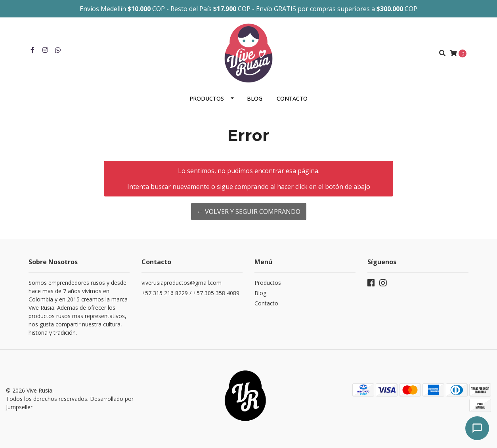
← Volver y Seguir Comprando (249, 212)
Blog (255, 98)
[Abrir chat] (477, 428)
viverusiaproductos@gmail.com (182, 283)
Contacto (292, 98)
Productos (207, 98)
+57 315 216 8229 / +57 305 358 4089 (190, 293)
